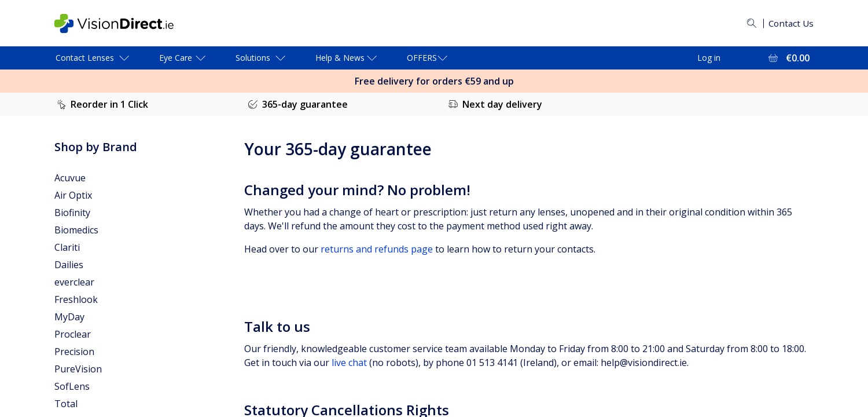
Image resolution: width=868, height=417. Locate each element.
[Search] (749, 23)
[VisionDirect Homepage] (123, 23)
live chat (349, 363)
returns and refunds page (377, 249)
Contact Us (790, 23)
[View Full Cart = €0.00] (788, 58)
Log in (709, 58)
